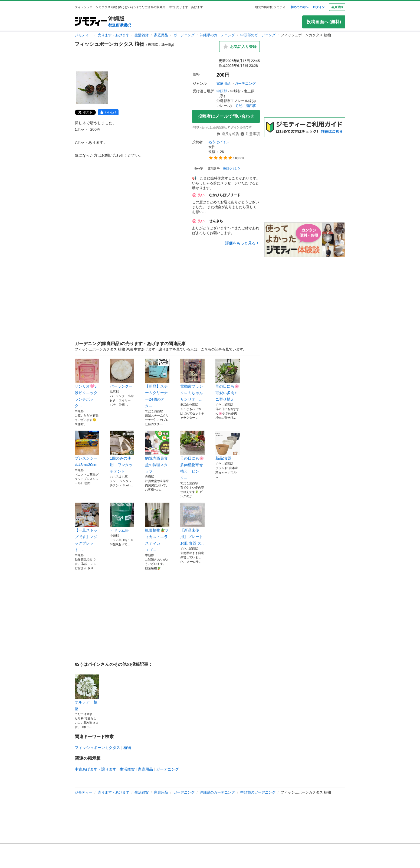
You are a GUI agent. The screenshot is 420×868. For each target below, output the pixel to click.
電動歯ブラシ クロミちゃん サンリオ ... (192, 380)
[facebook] (108, 112)
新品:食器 (228, 446)
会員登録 (337, 7)
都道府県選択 (120, 25)
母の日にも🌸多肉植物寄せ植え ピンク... (192, 455)
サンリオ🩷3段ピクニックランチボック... (87, 383)
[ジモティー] (91, 22)
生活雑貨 (142, 35)
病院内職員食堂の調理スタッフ (157, 452)
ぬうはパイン (219, 142)
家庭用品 (161, 35)
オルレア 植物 (87, 693)
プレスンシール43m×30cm (87, 449)
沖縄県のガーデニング (217, 35)
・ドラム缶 (122, 517)
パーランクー (122, 374)
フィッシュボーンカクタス (97, 748)
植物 (127, 748)
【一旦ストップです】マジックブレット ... (87, 527)
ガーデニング (184, 35)
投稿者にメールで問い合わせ (226, 116)
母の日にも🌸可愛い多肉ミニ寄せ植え (228, 380)
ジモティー (83, 35)
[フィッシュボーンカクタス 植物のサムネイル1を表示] (92, 88)
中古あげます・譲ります (96, 769)
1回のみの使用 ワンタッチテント (122, 452)
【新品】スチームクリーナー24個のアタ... (157, 383)
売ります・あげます (114, 35)
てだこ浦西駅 (245, 106)
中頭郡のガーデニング (258, 35)
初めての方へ (300, 7)
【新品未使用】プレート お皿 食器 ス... (192, 524)
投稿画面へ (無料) (324, 22)
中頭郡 (222, 91)
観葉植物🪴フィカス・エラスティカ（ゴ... (157, 527)
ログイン (319, 7)
